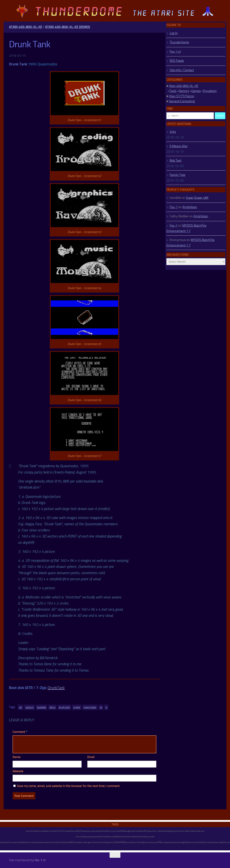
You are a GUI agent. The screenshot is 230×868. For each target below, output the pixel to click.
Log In (174, 33)
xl (106, 707)
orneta (77, 707)
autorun (30, 707)
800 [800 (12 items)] (71, 842)
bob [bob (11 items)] (134, 837)
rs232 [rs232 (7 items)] (31, 842)
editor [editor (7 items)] (28, 831)
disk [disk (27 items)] (121, 837)
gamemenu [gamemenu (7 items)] (152, 831)
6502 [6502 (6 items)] (100, 837)
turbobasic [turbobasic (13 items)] (138, 831)
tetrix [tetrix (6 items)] (80, 842)
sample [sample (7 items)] (45, 842)
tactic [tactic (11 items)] (27, 842)
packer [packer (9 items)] (96, 837)
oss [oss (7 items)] (87, 837)
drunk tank (64, 707)
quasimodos (90, 707)
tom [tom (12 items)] (147, 831)
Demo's (184, 91)
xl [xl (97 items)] (71, 831)
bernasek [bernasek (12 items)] (219, 842)
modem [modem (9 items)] (85, 842)
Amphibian (190, 207)
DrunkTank (56, 688)
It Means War (179, 146)
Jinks (173, 132)
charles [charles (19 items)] (200, 842)
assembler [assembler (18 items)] (196, 831)
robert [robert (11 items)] (55, 831)
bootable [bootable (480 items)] (121, 842)
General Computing (182, 101)
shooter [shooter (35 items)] (21, 842)
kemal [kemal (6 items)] (74, 831)
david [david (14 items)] (164, 831)
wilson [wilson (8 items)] (113, 831)
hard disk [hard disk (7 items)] (175, 831)
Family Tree (177, 175)
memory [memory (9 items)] (192, 842)
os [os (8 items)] (157, 842)
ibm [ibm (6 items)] (137, 837)
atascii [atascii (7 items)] (91, 837)
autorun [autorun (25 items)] (129, 837)
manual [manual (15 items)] (76, 842)
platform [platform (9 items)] (108, 831)
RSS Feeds (177, 61)
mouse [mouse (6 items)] (129, 842)
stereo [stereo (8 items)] (40, 842)
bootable (42, 707)
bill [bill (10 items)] (224, 842)
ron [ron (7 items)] (12, 842)
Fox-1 (174, 207)
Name (17, 757)
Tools (173, 91)
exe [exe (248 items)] (123, 831)
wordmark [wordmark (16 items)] (102, 842)
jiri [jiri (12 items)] (196, 842)
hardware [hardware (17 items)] (143, 837)
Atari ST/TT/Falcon (182, 96)
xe (101, 707)
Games (196, 91)
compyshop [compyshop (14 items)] (52, 842)
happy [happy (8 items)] (15, 842)
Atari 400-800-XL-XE (26, 27)
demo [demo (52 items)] (80, 831)
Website (18, 771)
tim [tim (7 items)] (65, 831)
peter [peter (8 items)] (108, 842)
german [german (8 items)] (91, 842)
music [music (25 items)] (113, 842)
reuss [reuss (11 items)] (96, 842)
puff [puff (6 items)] (143, 831)
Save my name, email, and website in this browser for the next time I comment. (69, 786)
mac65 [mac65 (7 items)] (118, 831)
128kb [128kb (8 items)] (159, 831)
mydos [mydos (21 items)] (83, 837)
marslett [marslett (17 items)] (106, 837)
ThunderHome (179, 42)
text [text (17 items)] (124, 837)
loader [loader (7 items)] (68, 831)
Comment (20, 732)
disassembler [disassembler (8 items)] (176, 842)
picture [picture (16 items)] (39, 831)
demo (52, 707)
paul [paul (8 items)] (127, 831)
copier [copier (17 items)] (67, 842)
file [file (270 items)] (160, 842)
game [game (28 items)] (131, 831)
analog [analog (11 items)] (169, 831)
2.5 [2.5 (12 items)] (59, 831)
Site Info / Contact (182, 70)
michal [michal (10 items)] (62, 842)
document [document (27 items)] (207, 842)
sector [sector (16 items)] (134, 842)
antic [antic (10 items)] (9, 842)
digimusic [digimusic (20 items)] (146, 842)
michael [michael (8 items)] (164, 842)
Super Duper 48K (197, 198)
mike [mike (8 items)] (190, 831)
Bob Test (175, 160)
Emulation (210, 91)
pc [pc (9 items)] (43, 831)
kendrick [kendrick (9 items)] (153, 842)
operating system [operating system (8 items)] (89, 831)
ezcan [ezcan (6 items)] (169, 842)
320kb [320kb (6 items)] (139, 842)
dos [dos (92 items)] (117, 836)
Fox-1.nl (175, 52)
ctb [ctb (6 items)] (58, 842)
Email (91, 757)
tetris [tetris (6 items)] (35, 842)
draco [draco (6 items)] (213, 842)
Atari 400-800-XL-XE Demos (68, 27)
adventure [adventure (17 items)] (48, 831)
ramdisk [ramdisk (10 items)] (33, 831)
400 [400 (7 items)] (62, 831)
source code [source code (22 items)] (183, 831)
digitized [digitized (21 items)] (185, 842)
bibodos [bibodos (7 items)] (98, 831)
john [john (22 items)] (103, 831)
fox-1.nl (40, 860)
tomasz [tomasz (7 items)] (112, 837)
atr (21, 707)
